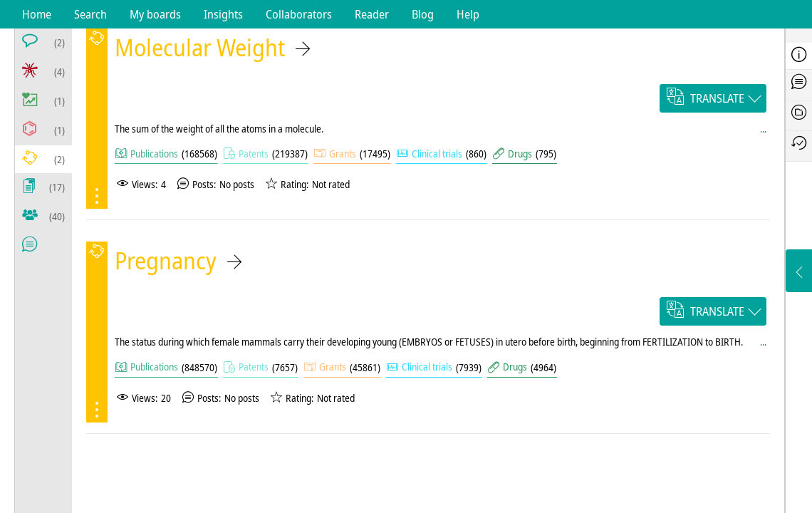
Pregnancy (166, 260)
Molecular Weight (200, 47)
